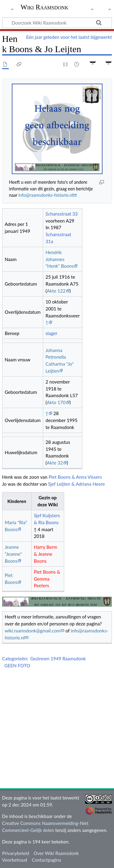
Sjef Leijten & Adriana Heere (76, 484)
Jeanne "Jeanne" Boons (13, 554)
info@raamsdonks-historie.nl (46, 195)
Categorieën (14, 659)
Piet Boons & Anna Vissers (75, 477)
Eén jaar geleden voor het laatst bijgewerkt (69, 37)
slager (52, 333)
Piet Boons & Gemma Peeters (47, 579)
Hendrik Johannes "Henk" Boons (60, 259)
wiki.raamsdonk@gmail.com (32, 631)
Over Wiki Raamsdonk (56, 853)
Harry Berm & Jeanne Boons (45, 554)
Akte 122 (56, 291)
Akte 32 (55, 463)
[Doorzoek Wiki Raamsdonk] (57, 22)
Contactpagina (47, 860)
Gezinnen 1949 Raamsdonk (58, 659)
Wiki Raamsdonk (45, 8)
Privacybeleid (16, 853)
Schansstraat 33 (62, 214)
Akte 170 (56, 402)
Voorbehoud (15, 860)
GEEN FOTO (17, 665)
